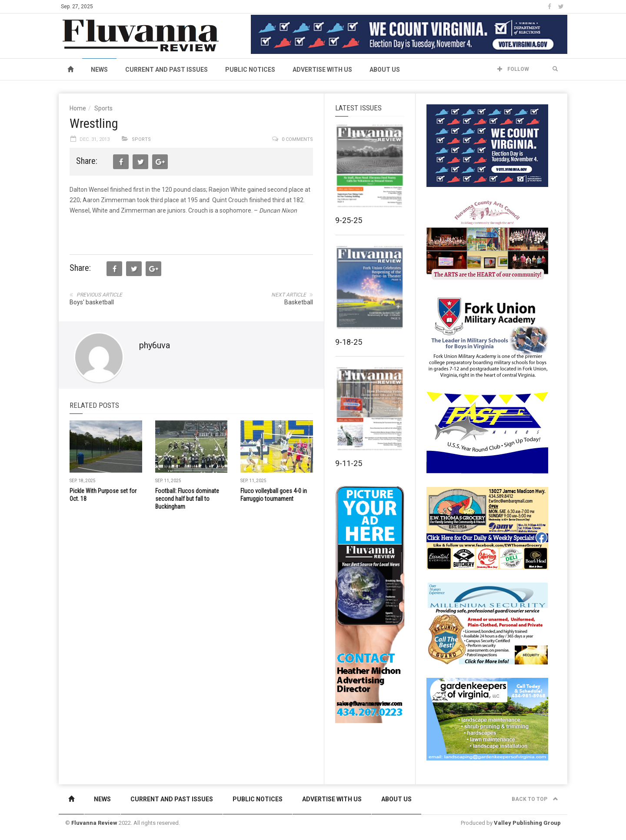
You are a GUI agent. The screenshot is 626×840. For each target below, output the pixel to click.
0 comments (297, 139)
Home (78, 108)
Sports (103, 108)
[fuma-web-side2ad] (488, 337)
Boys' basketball (92, 302)
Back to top (535, 799)
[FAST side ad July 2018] (487, 432)
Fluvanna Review (94, 823)
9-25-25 (349, 220)
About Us (385, 70)
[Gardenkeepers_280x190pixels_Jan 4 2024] (487, 719)
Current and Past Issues (166, 70)
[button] (555, 69)
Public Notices (250, 70)
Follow (513, 69)
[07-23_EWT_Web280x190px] (487, 528)
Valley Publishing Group (527, 823)
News (99, 70)
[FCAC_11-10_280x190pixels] (487, 241)
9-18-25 (349, 342)
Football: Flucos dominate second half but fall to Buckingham (187, 499)
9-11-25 (349, 463)
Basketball (299, 302)
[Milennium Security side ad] (487, 623)
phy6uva (155, 345)
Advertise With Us (322, 70)
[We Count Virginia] (409, 34)
